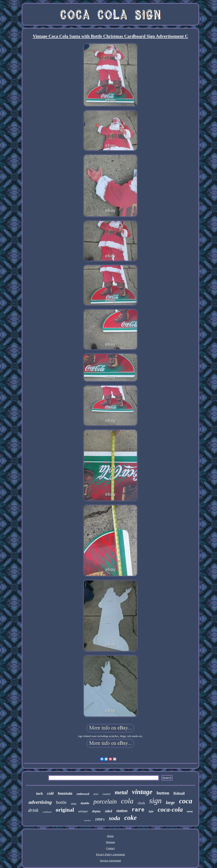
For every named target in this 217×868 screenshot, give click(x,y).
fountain (65, 793)
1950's (100, 819)
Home (110, 836)
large (170, 803)
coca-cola (170, 809)
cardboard (47, 812)
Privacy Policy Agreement (110, 854)
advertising (40, 802)
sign (155, 801)
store (96, 794)
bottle (61, 802)
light (151, 811)
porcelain (105, 801)
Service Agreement (110, 860)
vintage (142, 792)
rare (138, 810)
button (163, 793)
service (87, 820)
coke (130, 818)
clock (141, 803)
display (96, 811)
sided (108, 811)
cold (50, 793)
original (65, 810)
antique (83, 811)
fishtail (179, 793)
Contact (110, 848)
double (85, 803)
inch (40, 794)
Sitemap (111, 842)
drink (33, 810)
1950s (74, 804)
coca (186, 801)
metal (121, 792)
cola (127, 801)
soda (115, 818)
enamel (107, 794)
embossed (83, 794)
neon (190, 811)
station (122, 811)
